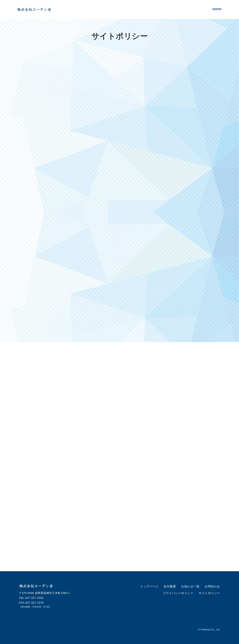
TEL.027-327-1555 (31, 598)
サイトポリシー (210, 593)
